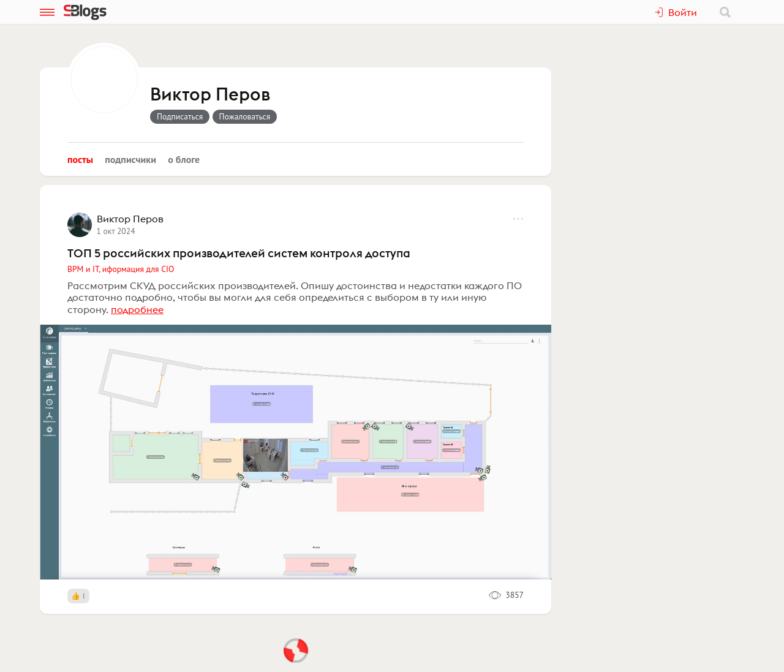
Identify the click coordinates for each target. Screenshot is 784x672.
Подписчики (130, 159)
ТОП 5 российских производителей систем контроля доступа (239, 253)
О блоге (184, 159)
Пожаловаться (245, 116)
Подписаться (180, 116)
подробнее (137, 309)
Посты (80, 159)
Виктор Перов (210, 95)
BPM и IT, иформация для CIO (121, 269)
